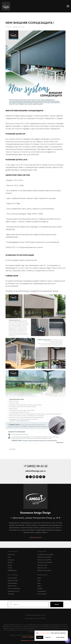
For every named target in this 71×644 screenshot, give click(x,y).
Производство (11, 557)
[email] (37, 642)
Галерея (39, 583)
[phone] (34, 642)
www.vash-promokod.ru (35, 619)
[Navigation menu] (68, 6)
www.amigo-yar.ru (35, 535)
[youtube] (37, 474)
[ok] (44, 474)
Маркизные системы (42, 565)
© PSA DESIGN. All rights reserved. (36, 613)
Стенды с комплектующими (14, 586)
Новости (39, 575)
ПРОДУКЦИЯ (42, 549)
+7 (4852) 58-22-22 (35, 464)
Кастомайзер (11, 591)
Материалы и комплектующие (44, 568)
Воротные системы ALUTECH (44, 557)
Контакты (10, 565)
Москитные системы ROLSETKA (45, 560)
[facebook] (27, 474)
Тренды (39, 581)
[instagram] (34, 474)
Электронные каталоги (13, 578)
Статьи (39, 578)
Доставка (10, 560)
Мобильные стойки (12, 583)
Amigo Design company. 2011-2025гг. (35, 616)
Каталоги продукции (12, 575)
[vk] (40, 474)
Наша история (11, 552)
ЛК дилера (40, 586)
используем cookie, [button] (44, 633)
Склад (9, 555)
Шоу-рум (10, 563)
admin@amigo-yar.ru (35, 468)
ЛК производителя (42, 589)
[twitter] (31, 474)
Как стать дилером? (42, 591)
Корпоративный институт (14, 589)
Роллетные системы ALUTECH (44, 555)
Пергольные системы (42, 563)
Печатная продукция (12, 581)
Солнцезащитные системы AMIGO (45, 552)
